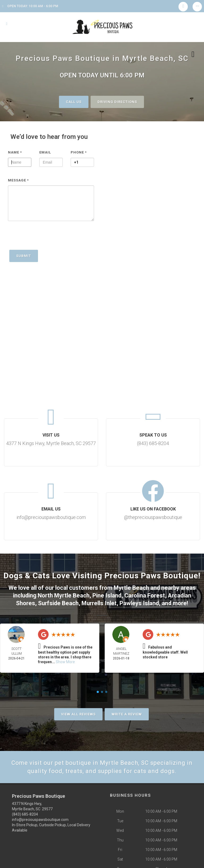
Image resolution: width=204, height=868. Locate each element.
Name (15, 152)
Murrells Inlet (99, 603)
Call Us (74, 102)
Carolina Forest (145, 595)
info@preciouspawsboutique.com (40, 820)
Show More (65, 662)
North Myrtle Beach (64, 595)
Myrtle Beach (131, 588)
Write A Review (127, 714)
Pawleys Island (139, 603)
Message (18, 180)
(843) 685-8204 (25, 814)
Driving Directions (117, 102)
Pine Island (107, 595)
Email (45, 152)
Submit (24, 256)
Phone (79, 152)
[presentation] (48, 238)
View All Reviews (78, 714)
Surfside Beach (58, 603)
